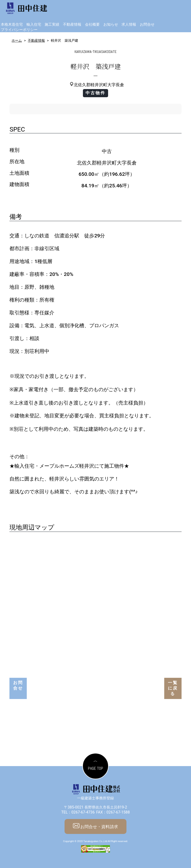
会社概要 (92, 24)
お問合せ (147, 24)
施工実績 (52, 24)
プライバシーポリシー (19, 30)
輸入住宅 (34, 24)
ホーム (17, 40)
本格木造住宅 (12, 24)
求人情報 (129, 24)
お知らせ (111, 24)
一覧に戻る (173, 688)
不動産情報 (72, 24)
